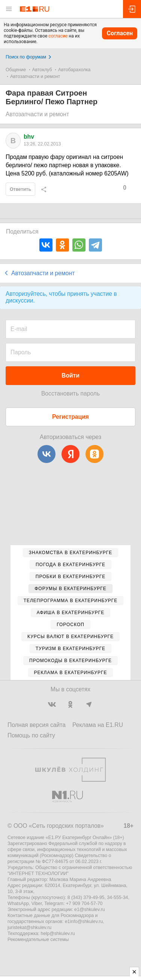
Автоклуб (42, 70)
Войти (70, 375)
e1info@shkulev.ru (84, 922)
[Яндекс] (70, 454)
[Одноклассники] (94, 454)
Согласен (120, 33)
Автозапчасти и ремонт (35, 76)
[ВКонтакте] (46, 454)
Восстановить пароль (70, 393)
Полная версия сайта (37, 725)
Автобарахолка (74, 70)
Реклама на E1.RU (98, 725)
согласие (58, 36)
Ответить (20, 189)
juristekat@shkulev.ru (29, 928)
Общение (16, 70)
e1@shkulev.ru (90, 910)
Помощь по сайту (31, 735)
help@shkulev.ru (58, 934)
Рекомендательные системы (38, 940)
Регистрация (70, 417)
